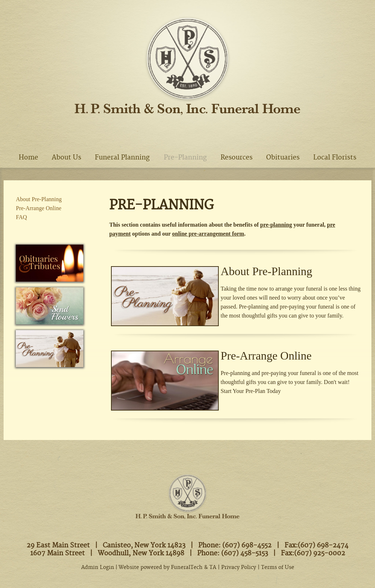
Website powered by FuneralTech (161, 568)
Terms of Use (278, 568)
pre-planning (276, 225)
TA (213, 568)
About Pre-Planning (266, 271)
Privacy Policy (239, 568)
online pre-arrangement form (208, 234)
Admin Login (98, 568)
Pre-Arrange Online (266, 356)
